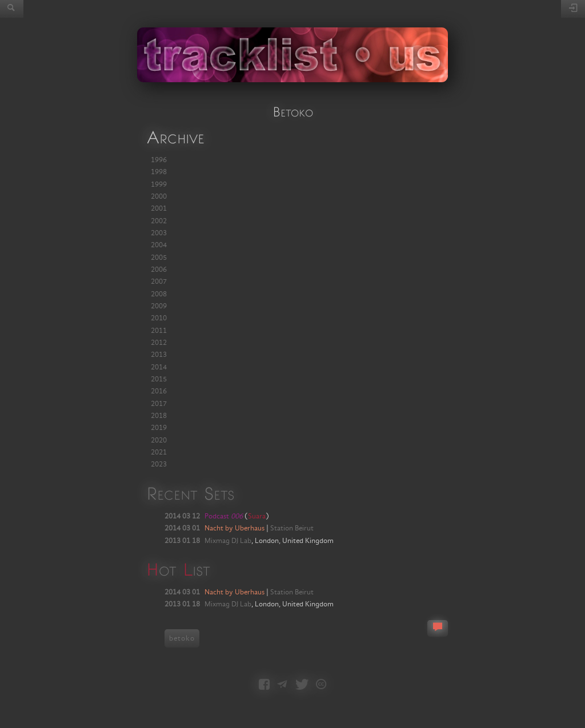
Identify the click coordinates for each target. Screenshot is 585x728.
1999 (159, 184)
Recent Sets (190, 493)
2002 (159, 221)
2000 (159, 196)
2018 (159, 416)
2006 (159, 270)
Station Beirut (292, 528)
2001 (159, 208)
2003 (159, 233)
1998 (159, 172)
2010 (159, 318)
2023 (159, 464)
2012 (159, 343)
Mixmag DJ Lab (228, 541)
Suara (257, 516)
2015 (159, 379)
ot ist (178, 569)
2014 (159, 367)
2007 (159, 281)
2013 (159, 355)
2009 (159, 306)
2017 (159, 404)
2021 (159, 452)
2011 (159, 331)
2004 (159, 245)
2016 (159, 391)
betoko (182, 638)
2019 (159, 428)
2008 (159, 294)
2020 (159, 440)
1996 (159, 160)
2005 (159, 258)
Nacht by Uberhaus (235, 528)
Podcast (224, 516)
